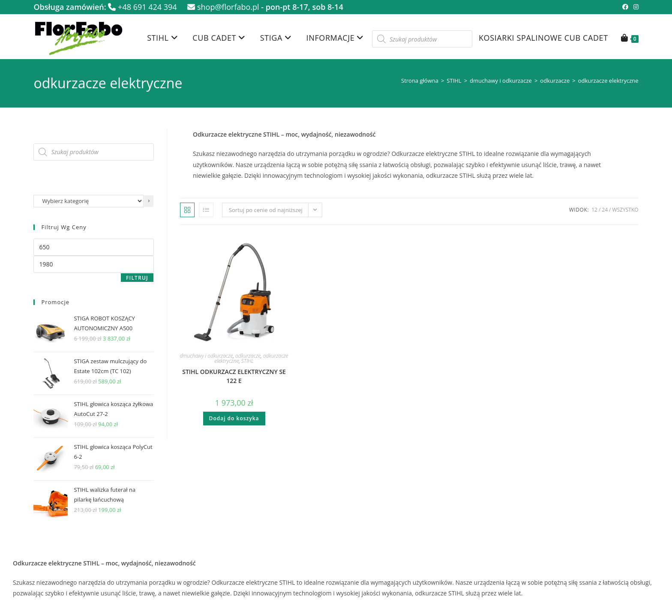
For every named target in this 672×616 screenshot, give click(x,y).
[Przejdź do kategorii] (149, 201)
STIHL (454, 81)
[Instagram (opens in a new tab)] (635, 7)
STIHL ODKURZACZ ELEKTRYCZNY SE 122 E (234, 376)
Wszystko (625, 210)
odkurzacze (555, 81)
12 (594, 210)
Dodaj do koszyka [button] (234, 418)
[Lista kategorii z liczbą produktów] (88, 201)
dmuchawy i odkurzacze (501, 81)
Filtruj (137, 278)
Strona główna (420, 81)
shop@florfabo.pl (223, 7)
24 (605, 210)
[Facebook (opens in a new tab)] (625, 7)
